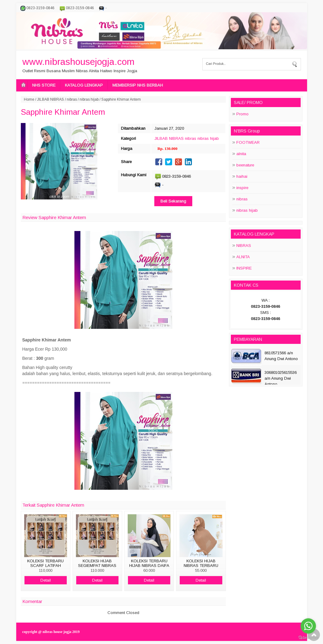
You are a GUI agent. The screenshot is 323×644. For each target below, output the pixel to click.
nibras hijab (89, 99)
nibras (72, 99)
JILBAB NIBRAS (51, 99)
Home (29, 99)
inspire (242, 188)
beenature (245, 165)
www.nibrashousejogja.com (78, 62)
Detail (46, 580)
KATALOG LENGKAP (84, 85)
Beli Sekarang (173, 201)
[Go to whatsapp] (308, 626)
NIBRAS (244, 246)
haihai (242, 176)
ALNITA (243, 257)
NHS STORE (44, 85)
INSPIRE (244, 268)
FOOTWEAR (248, 142)
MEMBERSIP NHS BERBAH (138, 85)
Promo (242, 114)
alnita (241, 154)
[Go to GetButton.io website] (308, 638)
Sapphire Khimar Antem (63, 112)
